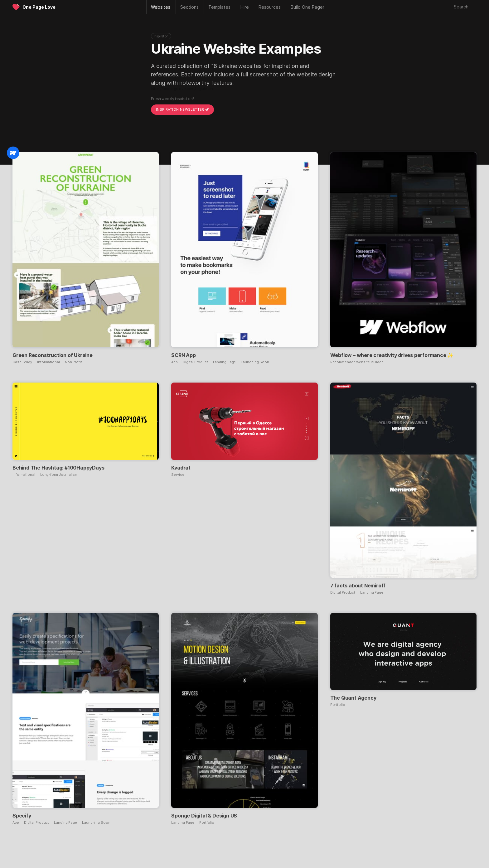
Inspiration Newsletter (182, 109)
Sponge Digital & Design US (204, 816)
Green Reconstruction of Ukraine (53, 355)
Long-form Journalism (59, 475)
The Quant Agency (353, 698)
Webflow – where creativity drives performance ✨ (392, 355)
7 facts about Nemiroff (358, 586)
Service (178, 475)
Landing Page (225, 362)
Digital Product (195, 362)
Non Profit (73, 362)
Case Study (22, 362)
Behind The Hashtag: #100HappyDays (58, 468)
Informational (48, 362)
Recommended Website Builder (356, 362)
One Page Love (39, 7)
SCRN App (183, 355)
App (174, 362)
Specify (22, 816)
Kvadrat (181, 468)
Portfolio (207, 823)
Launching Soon (255, 362)
